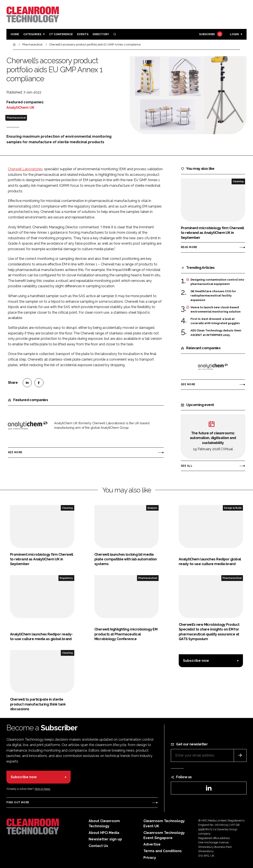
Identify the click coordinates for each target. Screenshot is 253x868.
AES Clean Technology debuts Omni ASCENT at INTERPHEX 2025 (216, 332)
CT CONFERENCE (61, 34)
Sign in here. (43, 789)
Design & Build (233, 508)
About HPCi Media (104, 833)
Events (83, 34)
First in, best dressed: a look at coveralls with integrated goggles (215, 321)
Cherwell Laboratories (25, 169)
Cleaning (238, 181)
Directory (101, 34)
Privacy (150, 858)
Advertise (152, 844)
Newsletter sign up (105, 839)
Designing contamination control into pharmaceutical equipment (217, 282)
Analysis (152, 508)
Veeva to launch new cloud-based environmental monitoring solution (216, 310)
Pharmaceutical (16, 118)
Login (234, 34)
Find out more (18, 802)
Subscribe (210, 34)
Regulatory (66, 578)
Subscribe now (196, 661)
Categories (32, 34)
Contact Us (98, 846)
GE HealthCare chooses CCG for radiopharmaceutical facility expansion (213, 296)
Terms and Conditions (163, 851)
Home (15, 34)
